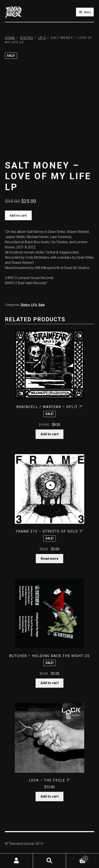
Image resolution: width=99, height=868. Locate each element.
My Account (16, 861)
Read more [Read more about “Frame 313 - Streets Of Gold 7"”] (50, 559)
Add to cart (18, 215)
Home (10, 38)
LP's (42, 38)
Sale (41, 305)
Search (49, 861)
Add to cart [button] (49, 434)
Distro (27, 38)
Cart (77, 858)
